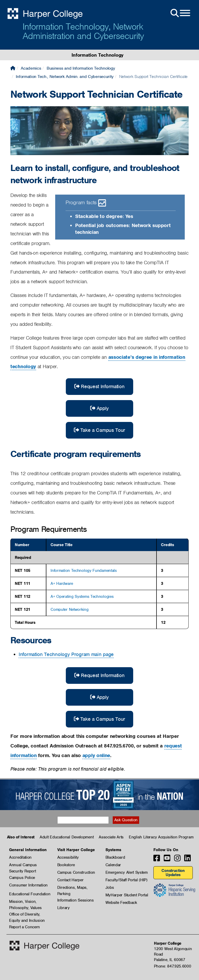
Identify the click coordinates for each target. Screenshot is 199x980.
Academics (31, 68)
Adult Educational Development (67, 837)
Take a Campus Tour (99, 430)
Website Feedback (121, 903)
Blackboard (115, 857)
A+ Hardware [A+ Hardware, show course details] (62, 584)
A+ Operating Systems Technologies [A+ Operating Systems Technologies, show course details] (82, 597)
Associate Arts (111, 837)
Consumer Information (28, 885)
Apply (99, 408)
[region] (99, 584)
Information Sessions (76, 900)
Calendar (113, 865)
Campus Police (22, 878)
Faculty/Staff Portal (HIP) (126, 880)
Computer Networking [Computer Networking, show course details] (69, 610)
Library (63, 908)
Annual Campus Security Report (23, 865)
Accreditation (20, 857)
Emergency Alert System (127, 872)
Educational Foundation (30, 894)
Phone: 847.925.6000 (172, 966)
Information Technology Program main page (66, 654)
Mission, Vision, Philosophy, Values (25, 902)
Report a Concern (24, 927)
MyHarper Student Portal (127, 895)
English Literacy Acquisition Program (161, 837)
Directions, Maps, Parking (72, 888)
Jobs (110, 888)
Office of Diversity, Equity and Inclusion (27, 915)
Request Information (99, 386)
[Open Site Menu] (180, 13)
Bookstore (66, 865)
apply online (96, 755)
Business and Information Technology (81, 68)
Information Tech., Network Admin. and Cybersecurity (65, 77)
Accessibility (68, 857)
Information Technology (97, 55)
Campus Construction (76, 872)
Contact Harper (70, 880)
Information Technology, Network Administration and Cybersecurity (83, 31)
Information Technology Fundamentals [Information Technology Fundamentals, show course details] (84, 571)
